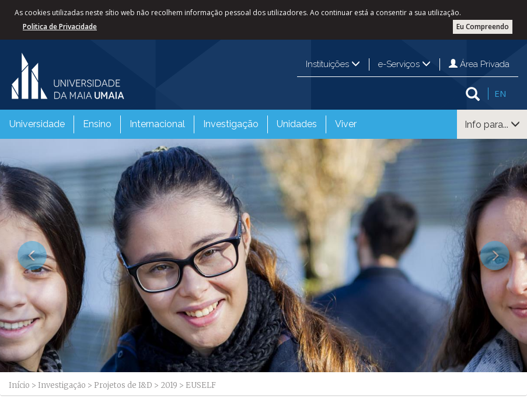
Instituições (333, 64)
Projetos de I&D (123, 385)
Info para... (492, 125)
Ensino (97, 124)
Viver (346, 124)
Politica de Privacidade (60, 27)
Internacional (157, 124)
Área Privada (479, 64)
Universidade (37, 124)
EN (500, 93)
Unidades (297, 124)
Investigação (231, 124)
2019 (169, 385)
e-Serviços (404, 64)
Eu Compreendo (483, 27)
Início (19, 385)
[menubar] (183, 124)
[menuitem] (37, 124)
